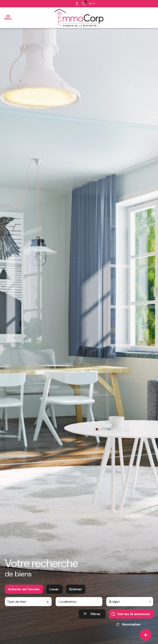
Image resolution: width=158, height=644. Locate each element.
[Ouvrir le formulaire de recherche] (92, 615)
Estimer (76, 590)
